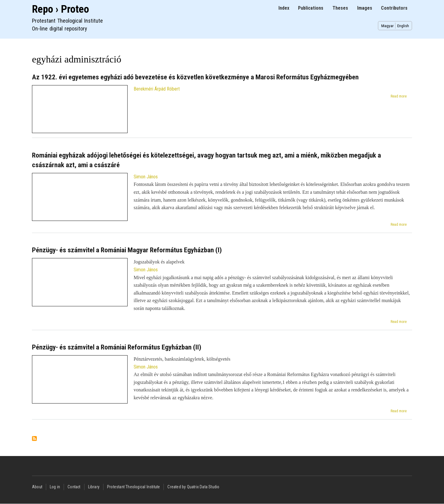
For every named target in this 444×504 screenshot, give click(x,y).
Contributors (394, 8)
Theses (340, 8)
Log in (55, 487)
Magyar (387, 26)
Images (365, 8)
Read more (399, 96)
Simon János (146, 177)
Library (94, 487)
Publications (311, 8)
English (403, 26)
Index (284, 8)
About (37, 487)
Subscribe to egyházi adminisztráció (34, 439)
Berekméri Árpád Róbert (157, 89)
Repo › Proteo (60, 9)
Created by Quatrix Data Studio (193, 487)
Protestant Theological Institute (133, 487)
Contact (74, 487)
